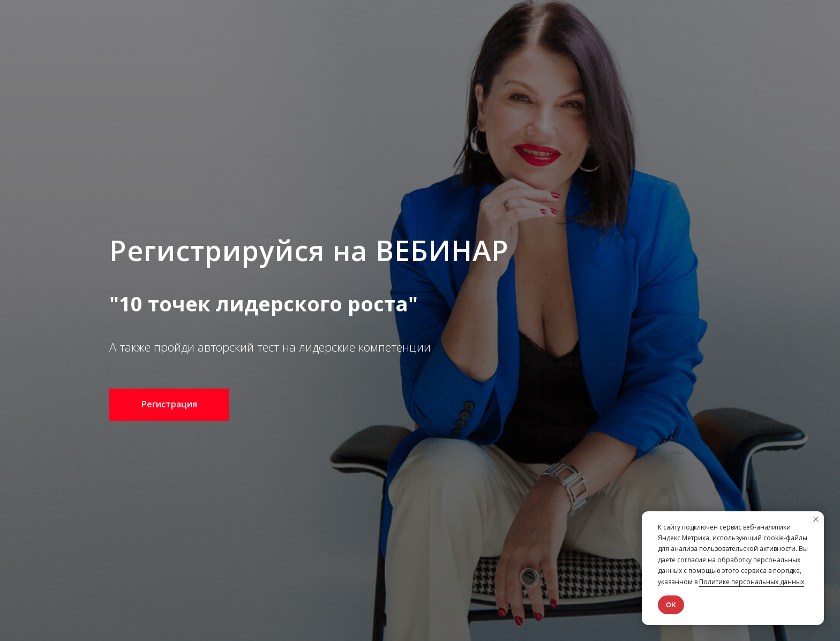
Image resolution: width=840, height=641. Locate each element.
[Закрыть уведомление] (816, 519)
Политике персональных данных (752, 582)
